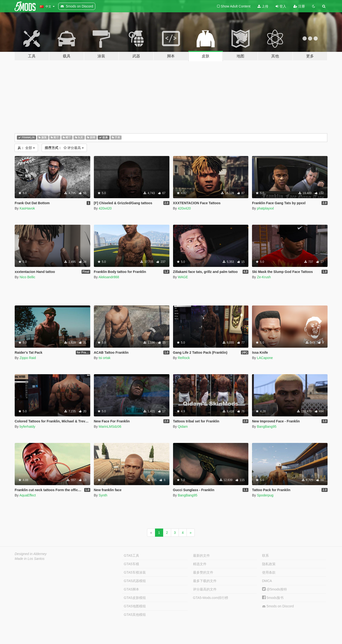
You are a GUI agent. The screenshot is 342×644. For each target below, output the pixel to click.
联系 (265, 556)
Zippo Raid (28, 358)
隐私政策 (269, 564)
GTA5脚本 (131, 589)
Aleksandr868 (109, 277)
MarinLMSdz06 (110, 427)
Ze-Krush (264, 277)
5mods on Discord (278, 606)
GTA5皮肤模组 (135, 598)
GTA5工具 (131, 556)
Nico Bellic (27, 277)
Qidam (183, 427)
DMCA (267, 581)
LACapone (265, 358)
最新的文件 (201, 556)
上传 (263, 6)
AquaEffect (27, 495)
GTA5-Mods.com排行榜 (211, 598)
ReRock (184, 358)
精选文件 (200, 564)
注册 (299, 6)
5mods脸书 (273, 598)
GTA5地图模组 (135, 606)
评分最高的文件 (205, 589)
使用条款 (269, 572)
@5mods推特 (274, 589)
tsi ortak (105, 358)
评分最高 (64, 148)
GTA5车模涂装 (135, 572)
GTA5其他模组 (135, 615)
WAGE (183, 277)
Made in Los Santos (30, 559)
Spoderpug (265, 495)
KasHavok (27, 208)
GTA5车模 (131, 564)
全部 (26, 148)
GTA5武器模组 (135, 581)
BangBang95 (267, 427)
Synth (103, 495)
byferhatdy (27, 427)
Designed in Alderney (31, 554)
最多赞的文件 (203, 572)
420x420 (105, 208)
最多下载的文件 (205, 581)
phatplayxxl (265, 208)
